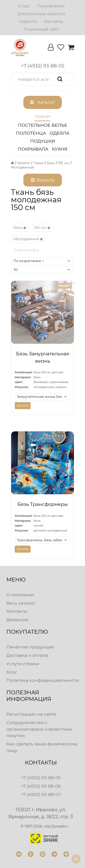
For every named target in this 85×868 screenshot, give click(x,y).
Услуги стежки (23, 664)
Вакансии (17, 620)
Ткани (42, 116)
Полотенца (31, 133)
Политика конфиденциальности (43, 680)
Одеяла (59, 133)
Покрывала (33, 149)
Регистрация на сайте (31, 714)
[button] (42, 79)
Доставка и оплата (27, 655)
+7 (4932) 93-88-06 (41, 786)
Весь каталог (21, 603)
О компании (20, 595)
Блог (12, 672)
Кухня (60, 149)
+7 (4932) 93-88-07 (41, 794)
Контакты (17, 611)
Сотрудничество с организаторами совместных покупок (39, 729)
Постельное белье (43, 125)
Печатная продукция (30, 647)
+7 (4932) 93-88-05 (41, 778)
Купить (23, 406)
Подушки (43, 141)
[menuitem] (24, 6)
